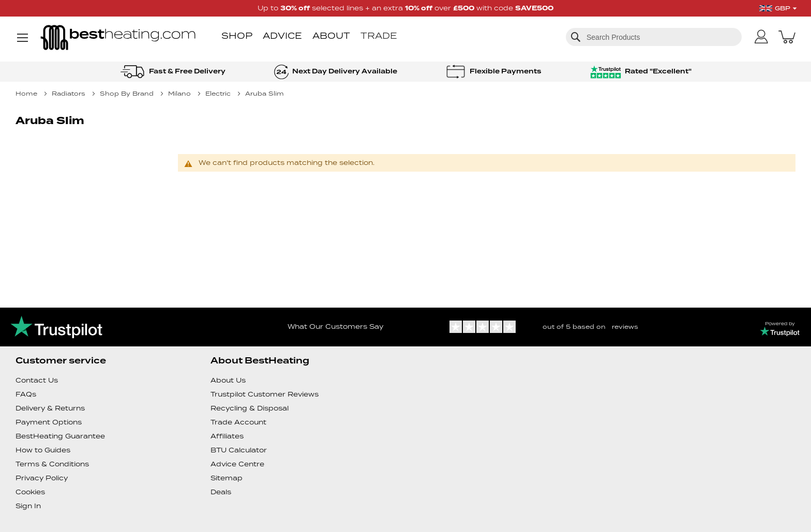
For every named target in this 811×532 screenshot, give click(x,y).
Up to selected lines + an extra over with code (405, 8)
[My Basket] (787, 37)
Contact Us (37, 380)
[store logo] (118, 39)
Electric (219, 93)
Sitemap (227, 478)
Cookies (30, 492)
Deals (221, 492)
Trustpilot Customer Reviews (265, 394)
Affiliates (227, 436)
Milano (181, 93)
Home (27, 93)
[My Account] (761, 37)
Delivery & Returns (50, 408)
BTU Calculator (239, 450)
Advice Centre (237, 464)
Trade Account (238, 422)
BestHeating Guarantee (60, 436)
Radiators (70, 93)
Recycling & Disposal (250, 408)
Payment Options (49, 422)
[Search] (576, 37)
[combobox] (654, 37)
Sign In (28, 506)
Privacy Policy (42, 478)
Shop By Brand (128, 93)
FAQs (26, 394)
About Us (228, 380)
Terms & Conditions (52, 464)
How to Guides (43, 450)
